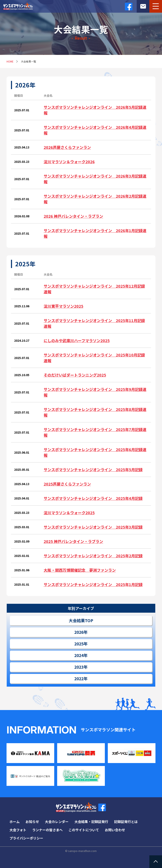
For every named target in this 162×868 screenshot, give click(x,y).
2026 (79, 632)
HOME (10, 61)
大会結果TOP (81, 620)
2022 (79, 679)
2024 (79, 655)
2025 (79, 644)
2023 (79, 667)
